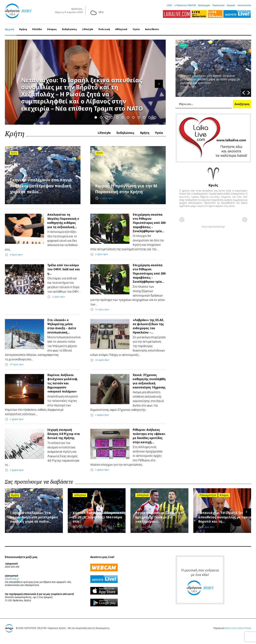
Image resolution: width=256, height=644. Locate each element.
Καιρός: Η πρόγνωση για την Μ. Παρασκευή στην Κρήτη (125, 184)
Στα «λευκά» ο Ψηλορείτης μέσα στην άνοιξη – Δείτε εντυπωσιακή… (64, 328)
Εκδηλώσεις (69, 27)
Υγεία (136, 27)
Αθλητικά (121, 27)
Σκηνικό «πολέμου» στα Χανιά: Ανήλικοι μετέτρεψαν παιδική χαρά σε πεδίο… (41, 181)
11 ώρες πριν (102, 311)
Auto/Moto (152, 27)
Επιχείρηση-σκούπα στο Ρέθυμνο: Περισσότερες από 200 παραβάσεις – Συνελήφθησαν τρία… (148, 225)
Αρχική (9, 27)
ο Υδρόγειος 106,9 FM (185, 5)
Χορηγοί (231, 5)
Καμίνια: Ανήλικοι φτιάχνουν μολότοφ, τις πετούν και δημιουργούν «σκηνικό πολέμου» (63, 390)
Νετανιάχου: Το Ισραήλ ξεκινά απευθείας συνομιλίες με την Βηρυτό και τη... (225, 524)
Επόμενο (245, 218)
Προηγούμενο (182, 218)
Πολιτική (104, 27)
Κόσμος (52, 27)
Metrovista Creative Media (238, 635)
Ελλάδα (37, 27)
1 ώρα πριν (21, 196)
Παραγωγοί (218, 5)
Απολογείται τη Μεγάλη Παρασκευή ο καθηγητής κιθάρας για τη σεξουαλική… (63, 221)
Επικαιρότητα (208, 502)
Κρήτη (23, 27)
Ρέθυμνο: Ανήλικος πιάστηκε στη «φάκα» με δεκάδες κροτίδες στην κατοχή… (149, 441)
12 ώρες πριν (17, 367)
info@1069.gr (12, 586)
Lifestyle (88, 27)
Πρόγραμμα (204, 5)
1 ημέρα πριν (17, 422)
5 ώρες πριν (102, 257)
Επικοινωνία (244, 5)
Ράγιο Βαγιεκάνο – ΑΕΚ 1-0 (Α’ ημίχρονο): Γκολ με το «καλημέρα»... (162, 524)
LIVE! (169, 5)
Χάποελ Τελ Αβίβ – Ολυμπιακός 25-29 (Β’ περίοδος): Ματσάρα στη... (96, 524)
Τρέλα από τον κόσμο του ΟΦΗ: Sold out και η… (61, 272)
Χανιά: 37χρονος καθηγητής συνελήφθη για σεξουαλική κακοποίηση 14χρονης (146, 388)
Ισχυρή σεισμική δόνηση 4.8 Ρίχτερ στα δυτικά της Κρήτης (62, 439)
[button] (244, 91)
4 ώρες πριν (106, 196)
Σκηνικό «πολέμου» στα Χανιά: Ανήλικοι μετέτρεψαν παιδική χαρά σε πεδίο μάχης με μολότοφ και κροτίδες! (210, 77)
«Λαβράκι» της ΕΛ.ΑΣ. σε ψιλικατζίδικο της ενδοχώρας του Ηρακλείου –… (148, 331)
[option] (213, 66)
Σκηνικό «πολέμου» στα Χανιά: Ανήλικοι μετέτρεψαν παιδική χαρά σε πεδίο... (36, 524)
